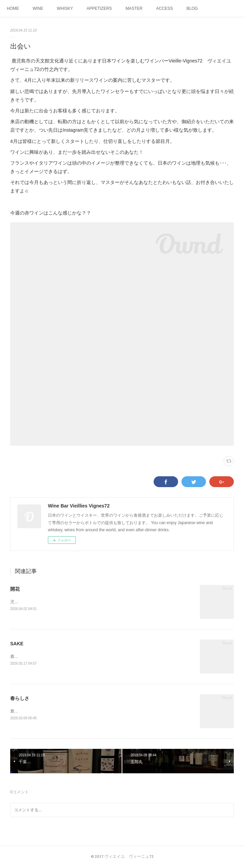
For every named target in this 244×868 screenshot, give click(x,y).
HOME (13, 8)
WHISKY (65, 8)
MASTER (134, 8)
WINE (38, 8)
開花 (15, 589)
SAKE (17, 644)
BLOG (192, 8)
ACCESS (164, 8)
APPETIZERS (99, 8)
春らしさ (20, 699)
